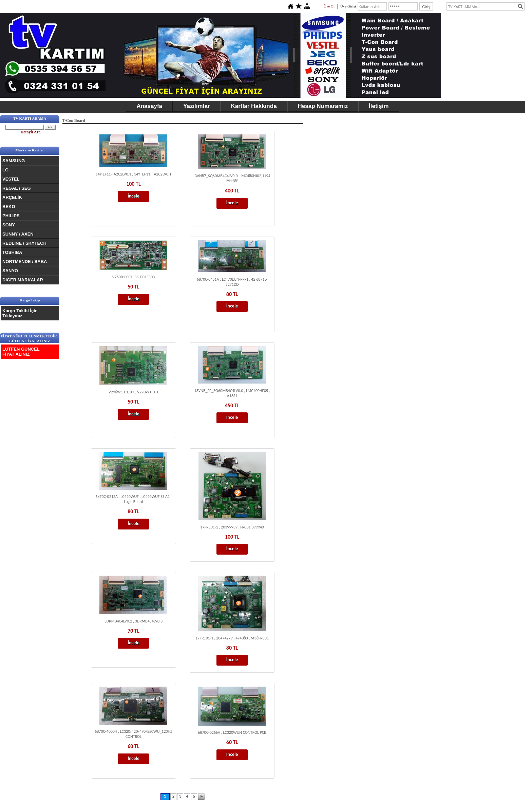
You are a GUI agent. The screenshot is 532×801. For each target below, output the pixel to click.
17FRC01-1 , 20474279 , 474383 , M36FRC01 (232, 638)
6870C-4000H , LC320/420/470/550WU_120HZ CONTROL (134, 734)
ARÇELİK (12, 197)
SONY (9, 225)
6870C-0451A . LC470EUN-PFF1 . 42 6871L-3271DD (232, 282)
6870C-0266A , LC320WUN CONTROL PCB (232, 732)
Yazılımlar (196, 106)
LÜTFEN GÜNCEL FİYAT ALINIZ (21, 352)
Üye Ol (329, 6)
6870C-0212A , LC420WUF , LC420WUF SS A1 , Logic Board (134, 499)
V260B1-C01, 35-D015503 (134, 277)
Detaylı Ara (31, 132)
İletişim (379, 106)
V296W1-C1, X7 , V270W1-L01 (134, 392)
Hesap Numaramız (323, 106)
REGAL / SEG (17, 188)
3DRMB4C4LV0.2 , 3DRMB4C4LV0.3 (134, 621)
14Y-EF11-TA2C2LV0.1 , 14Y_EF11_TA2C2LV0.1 (134, 174)
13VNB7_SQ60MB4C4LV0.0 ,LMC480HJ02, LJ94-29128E (232, 178)
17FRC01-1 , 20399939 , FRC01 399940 (232, 527)
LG (5, 170)
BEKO (9, 207)
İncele (134, 196)
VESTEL (11, 179)
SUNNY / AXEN (18, 234)
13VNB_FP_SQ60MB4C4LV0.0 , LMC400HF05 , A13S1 (232, 393)
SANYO (10, 271)
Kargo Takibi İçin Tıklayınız (20, 313)
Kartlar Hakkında (254, 106)
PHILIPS (11, 216)
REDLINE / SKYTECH (24, 243)
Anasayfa (149, 106)
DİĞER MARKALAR (23, 280)
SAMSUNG (14, 161)
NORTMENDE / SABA (25, 262)
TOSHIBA (12, 252)
